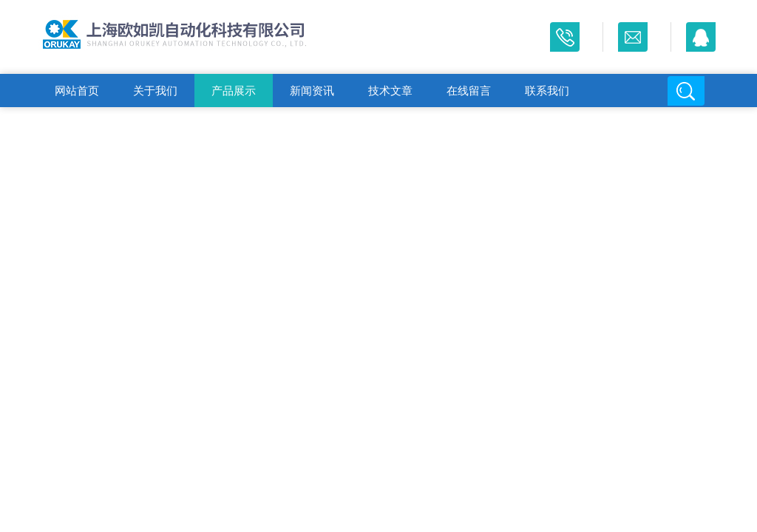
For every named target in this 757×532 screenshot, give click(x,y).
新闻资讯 (312, 91)
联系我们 (547, 91)
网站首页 (77, 91)
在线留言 (469, 91)
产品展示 (234, 91)
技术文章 (390, 91)
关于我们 (155, 91)
